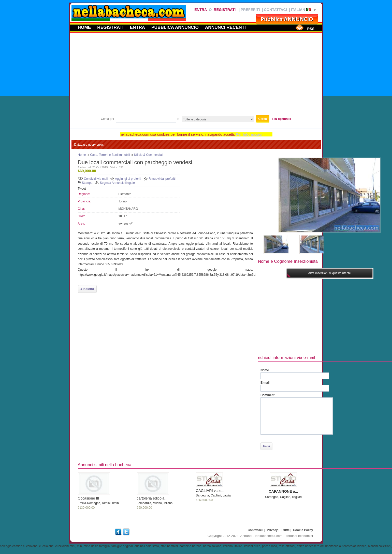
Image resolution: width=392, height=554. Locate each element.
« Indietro (87, 289)
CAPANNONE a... (283, 491)
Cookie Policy (303, 530)
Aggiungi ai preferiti (128, 179)
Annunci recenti (225, 27)
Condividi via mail (96, 179)
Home (84, 27)
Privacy (272, 530)
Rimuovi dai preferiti (162, 179)
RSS (311, 29)
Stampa (87, 183)
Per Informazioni (250, 134)
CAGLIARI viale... (210, 491)
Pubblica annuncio (175, 27)
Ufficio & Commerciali (149, 155)
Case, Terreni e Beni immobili (110, 155)
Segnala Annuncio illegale (117, 183)
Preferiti (250, 10)
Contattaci (275, 10)
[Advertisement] (196, 76)
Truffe (285, 530)
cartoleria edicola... (152, 498)
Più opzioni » (282, 119)
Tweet (82, 189)
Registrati (225, 10)
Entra (201, 10)
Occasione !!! (89, 498)
